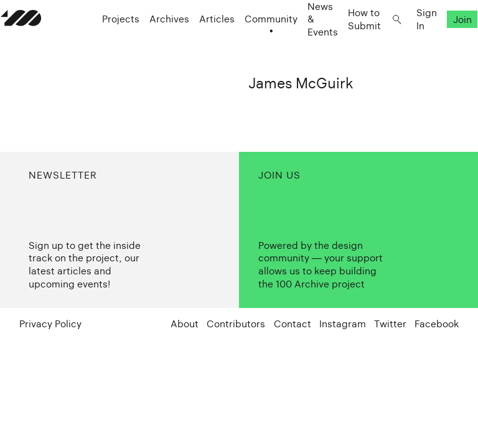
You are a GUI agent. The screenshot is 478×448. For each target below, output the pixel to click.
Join (444, 44)
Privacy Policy (50, 324)
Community (252, 44)
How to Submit (346, 44)
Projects (102, 44)
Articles (198, 44)
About (185, 324)
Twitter (390, 324)
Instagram (343, 324)
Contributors (236, 324)
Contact (293, 324)
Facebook (437, 324)
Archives (151, 44)
